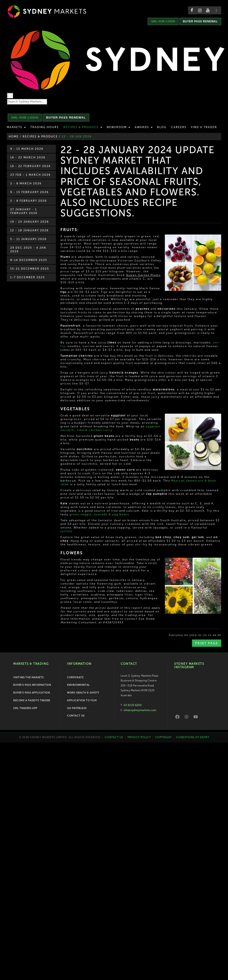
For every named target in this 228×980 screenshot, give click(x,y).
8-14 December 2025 (29, 260)
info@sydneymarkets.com (140, 710)
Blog (162, 127)
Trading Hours (45, 127)
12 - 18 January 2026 (29, 230)
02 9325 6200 (133, 705)
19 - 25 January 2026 (30, 222)
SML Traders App (25, 708)
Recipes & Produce (83, 127)
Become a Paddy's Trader (32, 700)
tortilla (66, 531)
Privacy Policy (139, 737)
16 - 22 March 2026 (28, 157)
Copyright (163, 737)
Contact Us (76, 716)
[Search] (10, 96)
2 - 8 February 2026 (28, 201)
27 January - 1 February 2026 (24, 211)
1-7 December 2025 (28, 277)
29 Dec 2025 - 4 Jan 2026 (28, 250)
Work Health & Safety (83, 693)
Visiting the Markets (28, 677)
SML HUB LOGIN (163, 21)
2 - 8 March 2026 (26, 183)
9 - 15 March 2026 (27, 149)
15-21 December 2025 (30, 269)
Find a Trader (204, 127)
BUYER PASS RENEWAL (200, 21)
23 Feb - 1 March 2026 (30, 175)
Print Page (207, 643)
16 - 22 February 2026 (30, 166)
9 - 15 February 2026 (29, 192)
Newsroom (118, 127)
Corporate (75, 677)
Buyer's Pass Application (31, 693)
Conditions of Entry (193, 737)
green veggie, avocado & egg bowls (99, 514)
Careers (179, 127)
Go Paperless (77, 708)
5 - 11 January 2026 (28, 239)
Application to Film (82, 700)
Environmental (78, 685)
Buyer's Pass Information (32, 685)
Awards (144, 127)
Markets (16, 127)
